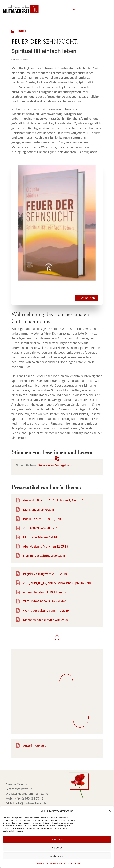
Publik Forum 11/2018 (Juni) (42, 519)
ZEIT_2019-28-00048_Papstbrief (44, 601)
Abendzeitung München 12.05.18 (45, 546)
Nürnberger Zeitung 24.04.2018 (44, 556)
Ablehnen (57, 848)
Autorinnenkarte (35, 746)
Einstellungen (57, 856)
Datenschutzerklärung (59, 864)
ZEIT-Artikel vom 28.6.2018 (41, 528)
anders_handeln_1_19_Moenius (45, 592)
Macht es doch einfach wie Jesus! (46, 620)
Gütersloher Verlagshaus (55, 465)
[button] (110, 811)
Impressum (75, 864)
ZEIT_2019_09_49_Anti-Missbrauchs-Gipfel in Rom (57, 583)
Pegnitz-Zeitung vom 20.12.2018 (45, 574)
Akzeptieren (57, 840)
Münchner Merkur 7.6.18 (40, 537)
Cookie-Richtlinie (41, 864)
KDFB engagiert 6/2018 (39, 510)
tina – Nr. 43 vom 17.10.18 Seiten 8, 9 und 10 (53, 500)
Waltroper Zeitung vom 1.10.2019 (46, 611)
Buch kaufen (86, 298)
